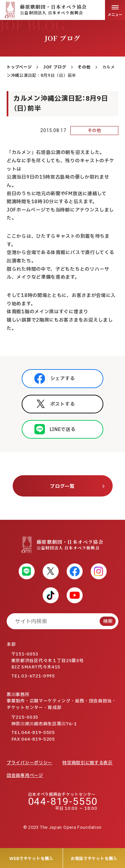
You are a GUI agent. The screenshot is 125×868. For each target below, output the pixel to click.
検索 (108, 621)
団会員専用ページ (25, 776)
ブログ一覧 (62, 486)
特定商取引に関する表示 (87, 763)
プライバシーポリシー (29, 763)
